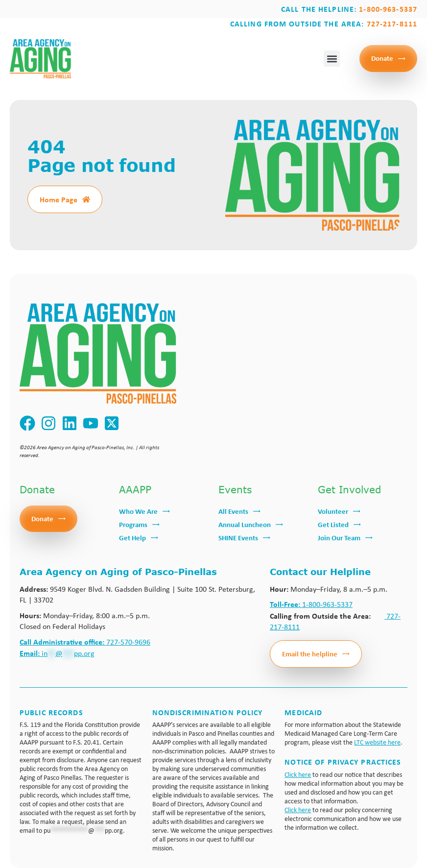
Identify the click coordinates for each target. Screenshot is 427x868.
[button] (332, 59)
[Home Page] (86, 199)
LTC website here (377, 742)
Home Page (59, 199)
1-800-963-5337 (311, 604)
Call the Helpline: (349, 9)
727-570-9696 (85, 642)
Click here (298, 774)
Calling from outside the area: (324, 24)
